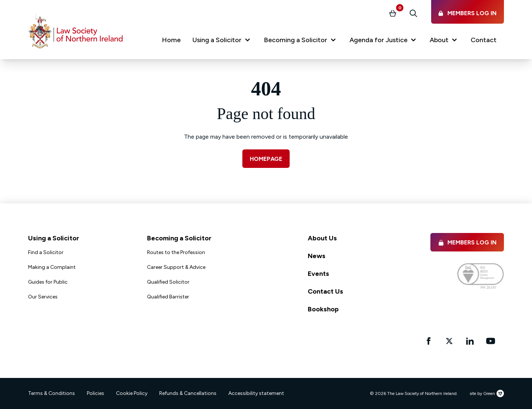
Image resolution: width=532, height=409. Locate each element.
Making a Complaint (52, 267)
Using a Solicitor (54, 238)
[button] (222, 41)
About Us (322, 238)
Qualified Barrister (168, 297)
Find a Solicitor (46, 252)
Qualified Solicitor (168, 282)
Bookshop (323, 309)
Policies (96, 393)
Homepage (266, 159)
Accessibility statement (256, 393)
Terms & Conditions (52, 393)
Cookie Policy (132, 393)
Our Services (43, 297)
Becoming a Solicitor (179, 238)
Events (318, 274)
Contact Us (325, 291)
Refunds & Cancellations (188, 393)
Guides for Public (48, 282)
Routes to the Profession (176, 252)
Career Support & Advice (176, 267)
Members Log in (467, 242)
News (317, 256)
